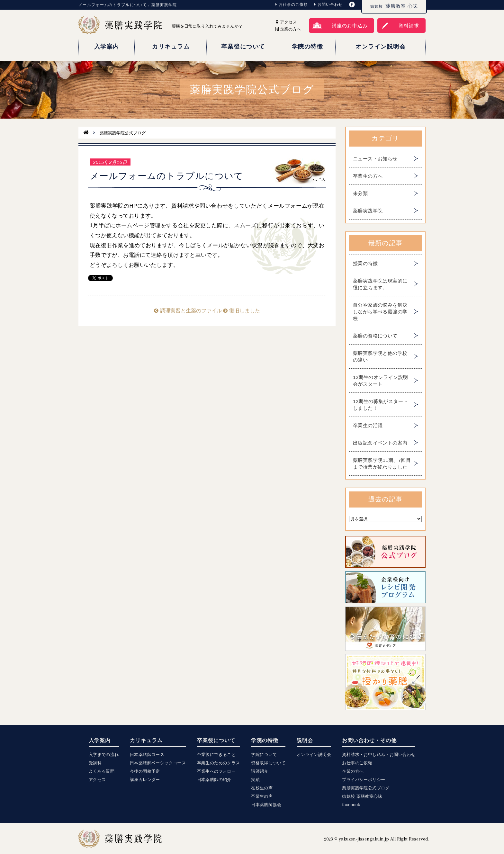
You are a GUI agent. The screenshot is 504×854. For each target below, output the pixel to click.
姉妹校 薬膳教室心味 (362, 796)
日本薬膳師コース (147, 755)
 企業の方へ (288, 29)
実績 (255, 780)
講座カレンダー (145, 780)
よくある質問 (102, 771)
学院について (264, 755)
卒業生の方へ (368, 176)
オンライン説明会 (314, 755)
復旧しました (241, 311)
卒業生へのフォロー (216, 771)
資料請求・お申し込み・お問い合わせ (379, 755)
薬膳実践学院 (368, 211)
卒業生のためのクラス (219, 763)
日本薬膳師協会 (266, 805)
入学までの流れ (104, 755)
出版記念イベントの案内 (380, 443)
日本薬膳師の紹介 (214, 780)
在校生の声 (262, 788)
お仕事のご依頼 (292, 4)
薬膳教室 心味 (394, 6)
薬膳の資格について (375, 336)
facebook (351, 805)
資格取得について (268, 763)
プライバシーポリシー (364, 780)
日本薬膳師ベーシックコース (158, 763)
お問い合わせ (328, 4)
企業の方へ (353, 771)
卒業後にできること (216, 755)
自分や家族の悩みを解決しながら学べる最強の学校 (380, 312)
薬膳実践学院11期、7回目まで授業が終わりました (382, 463)
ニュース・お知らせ (375, 159)
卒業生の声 (262, 796)
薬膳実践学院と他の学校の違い (380, 356)
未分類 (360, 193)
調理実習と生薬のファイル (188, 311)
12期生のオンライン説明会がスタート (381, 381)
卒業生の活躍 (368, 425)
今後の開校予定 (145, 771)
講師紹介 (260, 771)
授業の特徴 (365, 263)
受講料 (95, 763)
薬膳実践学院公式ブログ (366, 788)
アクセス (286, 22)
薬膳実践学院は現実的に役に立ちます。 (380, 284)
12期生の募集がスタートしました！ (381, 405)
